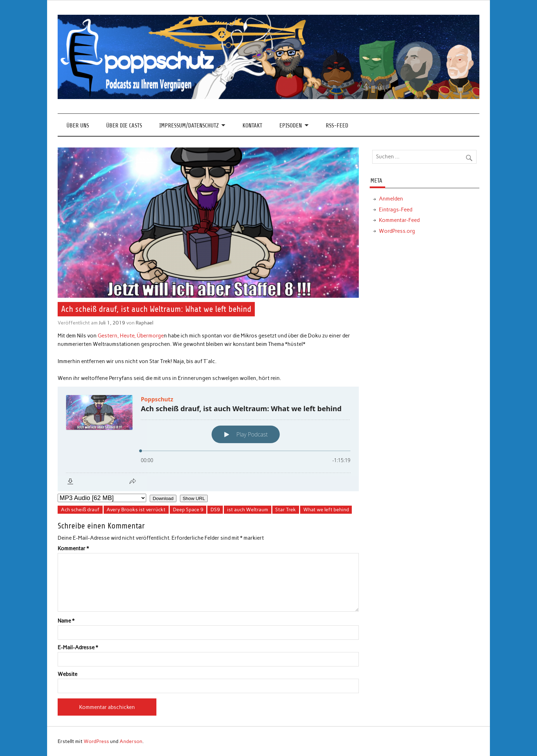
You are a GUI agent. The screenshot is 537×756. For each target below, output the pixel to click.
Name (66, 621)
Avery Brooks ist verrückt (136, 510)
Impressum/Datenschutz (189, 126)
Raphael (144, 323)
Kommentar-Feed (399, 220)
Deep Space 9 (188, 510)
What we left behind (326, 510)
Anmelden (391, 199)
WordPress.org (397, 231)
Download (163, 498)
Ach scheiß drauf (80, 510)
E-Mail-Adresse (78, 648)
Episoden (291, 126)
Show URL (194, 498)
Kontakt (252, 126)
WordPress (96, 741)
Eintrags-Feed (396, 210)
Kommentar (73, 549)
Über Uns (78, 126)
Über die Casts (124, 126)
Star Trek (286, 510)
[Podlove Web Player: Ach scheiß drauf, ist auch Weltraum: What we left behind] (208, 439)
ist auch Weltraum (248, 510)
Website (67, 674)
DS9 (215, 510)
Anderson (131, 741)
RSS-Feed (337, 126)
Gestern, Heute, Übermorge (131, 336)
